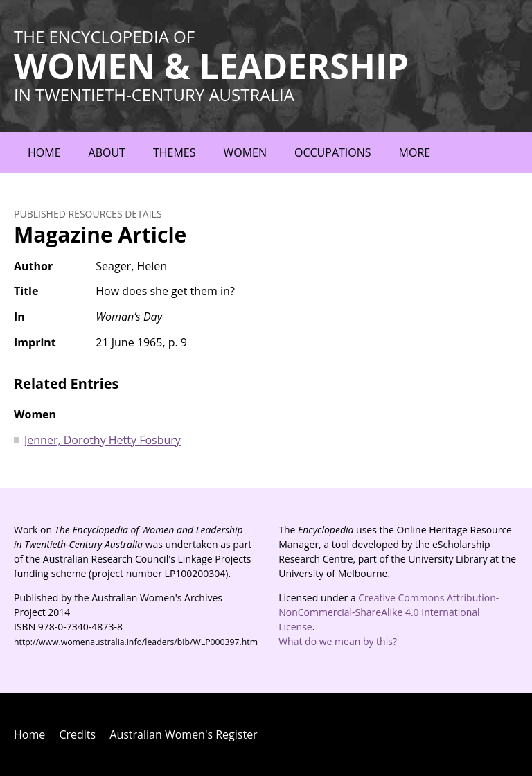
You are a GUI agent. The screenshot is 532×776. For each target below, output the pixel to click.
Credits (77, 734)
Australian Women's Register (183, 734)
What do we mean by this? (338, 641)
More (415, 152)
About (107, 152)
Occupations (333, 152)
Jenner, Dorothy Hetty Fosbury (103, 440)
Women (245, 152)
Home (44, 152)
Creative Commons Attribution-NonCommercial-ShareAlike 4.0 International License (389, 612)
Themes (175, 152)
